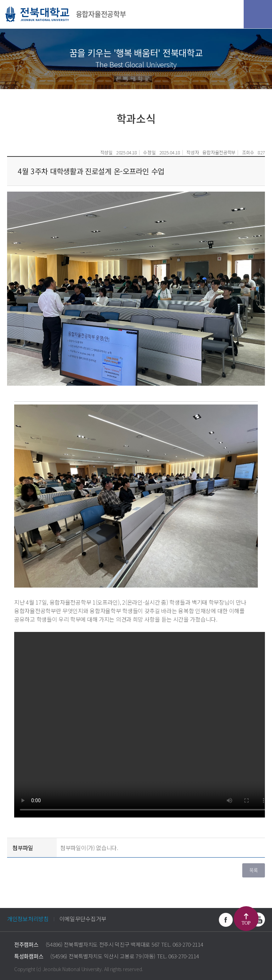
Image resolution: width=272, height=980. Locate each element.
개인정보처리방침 (28, 919)
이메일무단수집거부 (83, 919)
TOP (246, 923)
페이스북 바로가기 (226, 920)
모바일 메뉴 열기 (258, 14)
